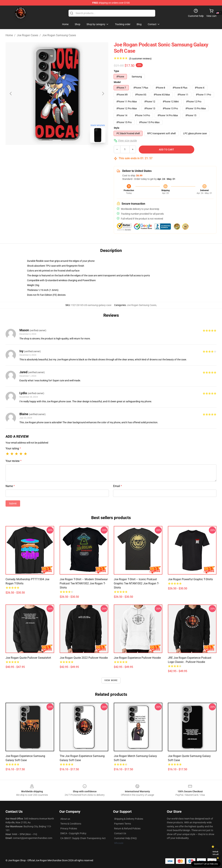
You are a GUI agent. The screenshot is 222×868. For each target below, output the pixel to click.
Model (117, 82)
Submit (13, 503)
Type (116, 71)
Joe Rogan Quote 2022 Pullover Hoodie (84, 658)
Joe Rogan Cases (27, 35)
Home (9, 35)
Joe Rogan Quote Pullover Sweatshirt (28, 658)
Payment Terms (123, 824)
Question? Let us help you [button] (206, 864)
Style (117, 128)
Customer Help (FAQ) (125, 838)
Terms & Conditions (71, 824)
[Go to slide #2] (66, 153)
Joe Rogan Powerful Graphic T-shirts (190, 579)
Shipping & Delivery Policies (129, 819)
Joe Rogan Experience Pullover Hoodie (137, 658)
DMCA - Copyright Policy (73, 833)
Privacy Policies (69, 828)
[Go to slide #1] (48, 153)
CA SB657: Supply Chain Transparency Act (83, 838)
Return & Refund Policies (127, 828)
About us (65, 819)
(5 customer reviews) (140, 59)
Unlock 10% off (215, 853)
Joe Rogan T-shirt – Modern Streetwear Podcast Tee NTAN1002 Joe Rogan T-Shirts (84, 583)
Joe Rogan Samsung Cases (59, 35)
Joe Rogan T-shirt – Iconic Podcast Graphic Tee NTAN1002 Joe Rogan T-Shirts (136, 583)
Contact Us (120, 833)
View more (111, 680)
